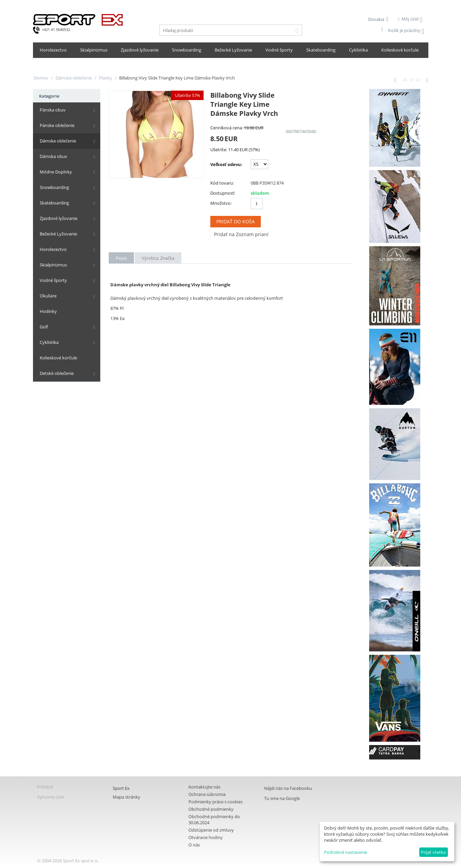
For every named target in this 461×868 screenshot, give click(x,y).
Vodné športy (279, 50)
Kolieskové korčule (400, 50)
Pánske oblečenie (57, 125)
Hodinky (48, 311)
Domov (41, 78)
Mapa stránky (127, 797)
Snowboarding (187, 50)
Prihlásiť (45, 787)
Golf (44, 327)
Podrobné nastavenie (346, 852)
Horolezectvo (53, 50)
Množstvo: (221, 203)
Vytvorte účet (51, 797)
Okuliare (48, 296)
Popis (121, 258)
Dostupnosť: (223, 193)
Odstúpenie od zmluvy (211, 830)
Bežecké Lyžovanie (233, 50)
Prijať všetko (433, 852)
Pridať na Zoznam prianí (241, 234)
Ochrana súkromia (207, 794)
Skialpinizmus (94, 50)
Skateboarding (321, 50)
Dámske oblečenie (74, 78)
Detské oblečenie (57, 373)
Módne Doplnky (56, 172)
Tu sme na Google (282, 798)
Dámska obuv (54, 156)
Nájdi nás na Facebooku (288, 788)
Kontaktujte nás (204, 787)
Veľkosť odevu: (226, 164)
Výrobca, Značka (158, 258)
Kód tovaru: (222, 183)
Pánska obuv (53, 110)
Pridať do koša (236, 221)
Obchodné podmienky (211, 809)
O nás (194, 845)
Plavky (105, 78)
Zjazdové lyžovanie (140, 50)
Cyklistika (358, 50)
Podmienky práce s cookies (216, 802)
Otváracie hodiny (206, 837)
